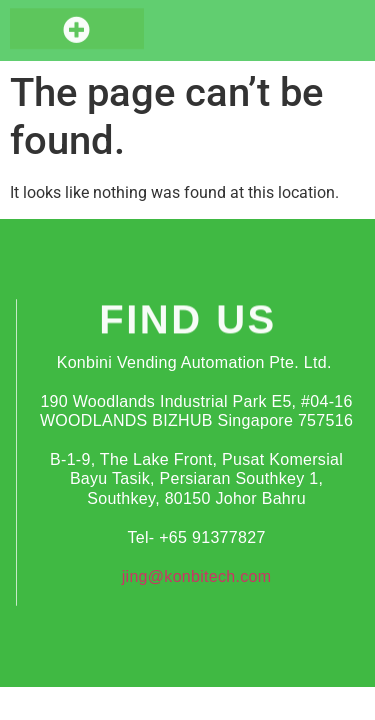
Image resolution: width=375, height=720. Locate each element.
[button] (77, 27)
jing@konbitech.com (197, 576)
